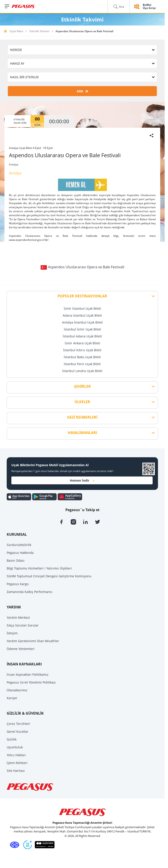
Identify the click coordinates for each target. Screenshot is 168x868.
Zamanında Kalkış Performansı (30, 592)
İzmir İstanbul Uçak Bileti (82, 308)
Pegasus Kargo (18, 584)
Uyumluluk (15, 747)
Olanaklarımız (17, 690)
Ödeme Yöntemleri (21, 649)
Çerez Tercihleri (18, 724)
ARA (82, 91)
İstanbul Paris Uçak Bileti (82, 364)
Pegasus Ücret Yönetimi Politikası (31, 682)
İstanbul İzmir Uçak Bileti (82, 329)
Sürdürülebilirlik (19, 545)
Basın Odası (16, 560)
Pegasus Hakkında (20, 553)
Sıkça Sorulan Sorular (23, 625)
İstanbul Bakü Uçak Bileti (82, 357)
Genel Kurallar (18, 731)
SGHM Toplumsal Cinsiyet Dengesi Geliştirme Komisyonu (49, 576)
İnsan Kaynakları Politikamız (28, 674)
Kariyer (12, 698)
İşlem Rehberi (17, 763)
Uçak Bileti (16, 31)
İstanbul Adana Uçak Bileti (82, 336)
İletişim (12, 633)
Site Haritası (16, 771)
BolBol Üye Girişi (149, 7)
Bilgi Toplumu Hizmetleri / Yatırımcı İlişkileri (39, 568)
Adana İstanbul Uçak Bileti (82, 315)
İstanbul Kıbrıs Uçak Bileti (82, 350)
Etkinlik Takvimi (39, 31)
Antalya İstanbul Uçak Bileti (82, 322)
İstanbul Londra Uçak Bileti (82, 371)
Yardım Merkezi (18, 617)
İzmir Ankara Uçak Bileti (82, 343)
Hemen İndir (82, 480)
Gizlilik (12, 739)
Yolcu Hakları (16, 755)
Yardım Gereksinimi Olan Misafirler (33, 641)
